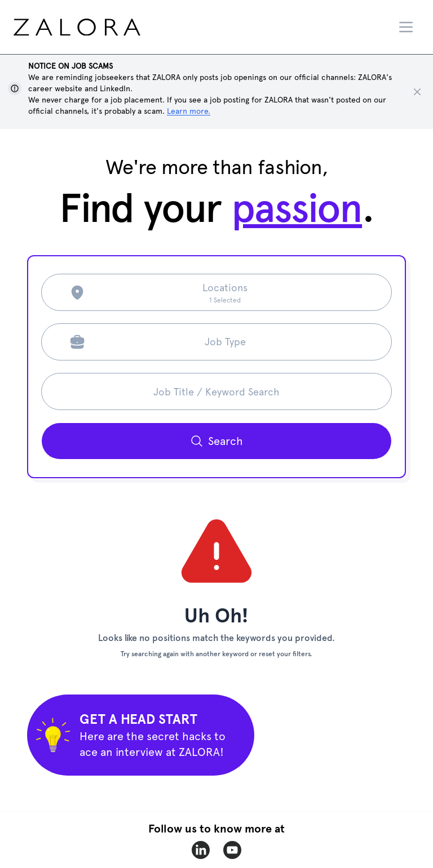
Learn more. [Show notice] (189, 111)
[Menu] (406, 27)
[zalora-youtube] (232, 850)
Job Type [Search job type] (225, 342)
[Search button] (216, 441)
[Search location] (225, 292)
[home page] (98, 27)
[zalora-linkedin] (201, 850)
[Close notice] (417, 92)
